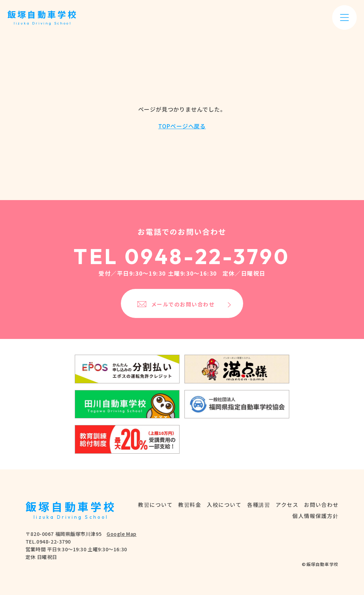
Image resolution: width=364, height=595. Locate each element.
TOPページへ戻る (182, 126)
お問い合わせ (321, 505)
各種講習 (259, 505)
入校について (224, 505)
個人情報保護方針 (315, 516)
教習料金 (190, 505)
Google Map (122, 534)
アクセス (287, 505)
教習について (155, 505)
